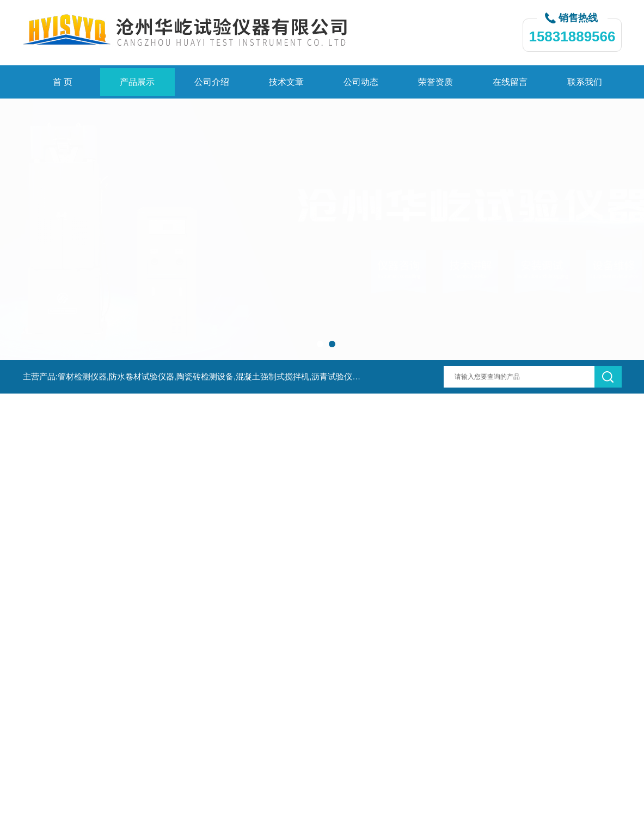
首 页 (63, 82)
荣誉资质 (436, 82)
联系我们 (585, 82)
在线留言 (510, 82)
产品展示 (137, 82)
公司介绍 (212, 82)
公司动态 (361, 82)
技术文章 (286, 82)
